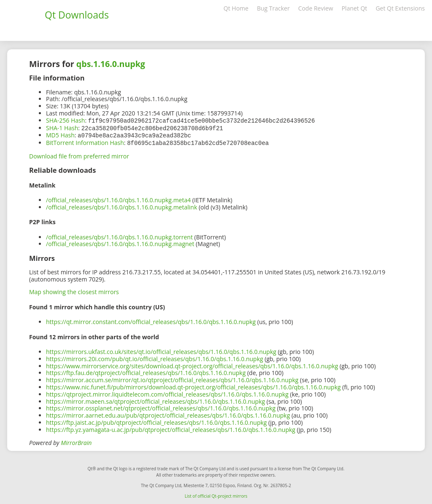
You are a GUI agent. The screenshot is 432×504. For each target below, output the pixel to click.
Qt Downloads (77, 15)
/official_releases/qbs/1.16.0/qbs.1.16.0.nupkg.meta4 (118, 198)
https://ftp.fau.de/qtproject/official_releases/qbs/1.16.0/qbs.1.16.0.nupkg (146, 371)
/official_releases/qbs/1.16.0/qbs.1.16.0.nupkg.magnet (120, 242)
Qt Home (236, 8)
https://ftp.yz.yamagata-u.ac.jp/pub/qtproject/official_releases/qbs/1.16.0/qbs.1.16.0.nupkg (171, 428)
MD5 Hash (60, 134)
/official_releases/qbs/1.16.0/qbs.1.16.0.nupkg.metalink (121, 205)
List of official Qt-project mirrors (216, 494)
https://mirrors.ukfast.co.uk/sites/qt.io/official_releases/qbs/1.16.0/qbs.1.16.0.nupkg (161, 350)
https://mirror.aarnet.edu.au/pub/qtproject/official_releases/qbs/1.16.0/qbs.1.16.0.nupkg (168, 414)
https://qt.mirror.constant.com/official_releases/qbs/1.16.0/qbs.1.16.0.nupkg (151, 320)
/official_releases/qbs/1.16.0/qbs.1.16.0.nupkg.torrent (119, 235)
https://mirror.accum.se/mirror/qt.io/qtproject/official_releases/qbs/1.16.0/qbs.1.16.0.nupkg (172, 378)
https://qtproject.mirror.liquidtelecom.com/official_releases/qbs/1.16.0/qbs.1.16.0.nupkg (167, 393)
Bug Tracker (273, 8)
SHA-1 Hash (62, 127)
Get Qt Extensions (400, 8)
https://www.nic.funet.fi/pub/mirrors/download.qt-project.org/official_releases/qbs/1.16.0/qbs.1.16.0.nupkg (193, 385)
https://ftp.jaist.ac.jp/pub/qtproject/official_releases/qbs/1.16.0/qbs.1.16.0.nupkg (156, 421)
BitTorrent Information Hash (85, 141)
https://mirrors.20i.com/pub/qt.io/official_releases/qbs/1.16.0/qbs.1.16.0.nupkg (155, 357)
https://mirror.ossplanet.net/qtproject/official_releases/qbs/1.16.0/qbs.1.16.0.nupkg (161, 406)
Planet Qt (355, 8)
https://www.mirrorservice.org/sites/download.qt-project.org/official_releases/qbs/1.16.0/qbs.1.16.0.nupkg (192, 364)
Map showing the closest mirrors (74, 290)
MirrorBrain (76, 441)
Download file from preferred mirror (79, 154)
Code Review (316, 8)
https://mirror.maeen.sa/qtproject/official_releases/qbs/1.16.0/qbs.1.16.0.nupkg (155, 400)
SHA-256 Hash (65, 120)
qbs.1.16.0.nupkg (111, 64)
